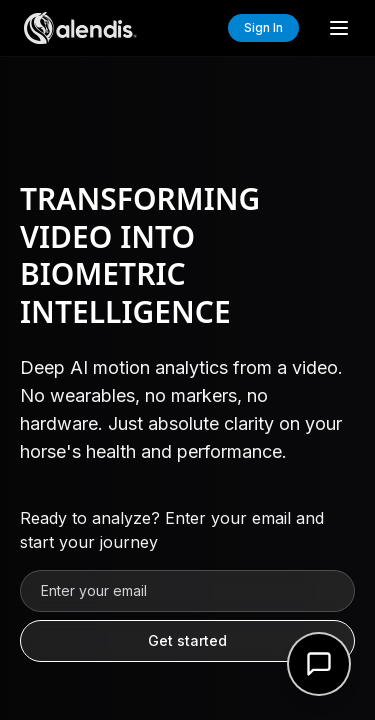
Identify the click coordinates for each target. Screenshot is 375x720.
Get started (187, 640)
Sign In (263, 27)
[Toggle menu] (339, 28)
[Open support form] (319, 664)
